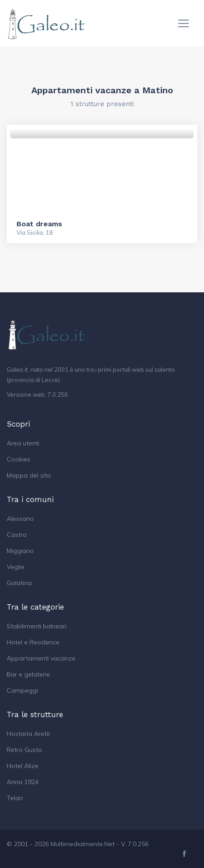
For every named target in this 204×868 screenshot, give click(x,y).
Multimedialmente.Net (83, 844)
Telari (15, 798)
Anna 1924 (23, 782)
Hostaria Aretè (28, 734)
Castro (17, 535)
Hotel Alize (23, 766)
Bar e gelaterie (28, 674)
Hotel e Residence (33, 642)
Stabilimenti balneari (37, 626)
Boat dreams (39, 224)
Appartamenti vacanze (41, 658)
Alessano (20, 519)
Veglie (16, 567)
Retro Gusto (24, 750)
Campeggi (22, 690)
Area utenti (23, 443)
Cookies (19, 459)
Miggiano (20, 551)
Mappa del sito (29, 475)
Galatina (19, 583)
